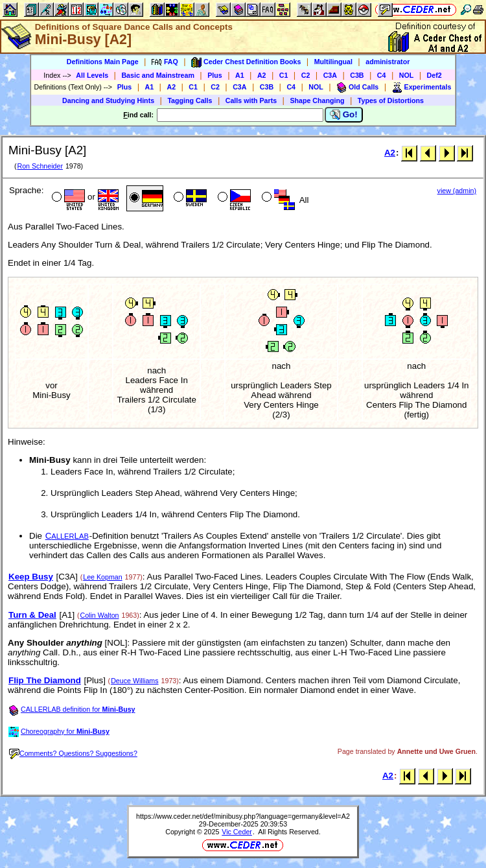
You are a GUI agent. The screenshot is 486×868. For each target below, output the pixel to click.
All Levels (92, 75)
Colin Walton (100, 615)
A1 (240, 75)
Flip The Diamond (45, 680)
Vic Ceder (237, 832)
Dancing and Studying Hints (108, 100)
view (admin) (457, 191)
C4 (382, 75)
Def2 (434, 75)
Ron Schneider (40, 166)
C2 (306, 75)
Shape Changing (317, 100)
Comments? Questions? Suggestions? (73, 753)
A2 (262, 75)
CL (67, 536)
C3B (357, 75)
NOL (407, 75)
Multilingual (333, 62)
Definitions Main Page (103, 62)
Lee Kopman (102, 577)
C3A (330, 75)
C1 (284, 75)
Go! (344, 115)
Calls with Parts (251, 100)
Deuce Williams (134, 681)
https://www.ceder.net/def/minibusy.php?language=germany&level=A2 (243, 816)
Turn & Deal (32, 615)
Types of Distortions (391, 100)
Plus (215, 75)
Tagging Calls (190, 100)
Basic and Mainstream (158, 75)
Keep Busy (31, 577)
